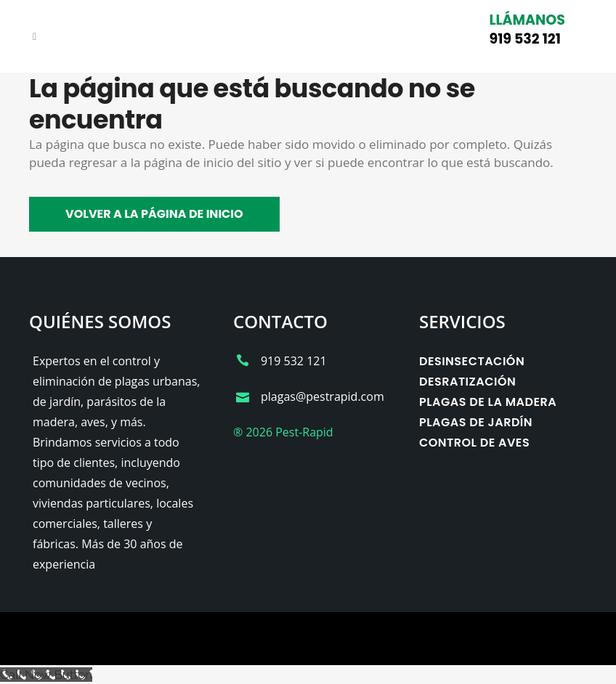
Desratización (467, 382)
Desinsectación (472, 361)
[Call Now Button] (46, 675)
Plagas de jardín (476, 422)
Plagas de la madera (488, 402)
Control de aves (474, 443)
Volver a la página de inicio (154, 214)
